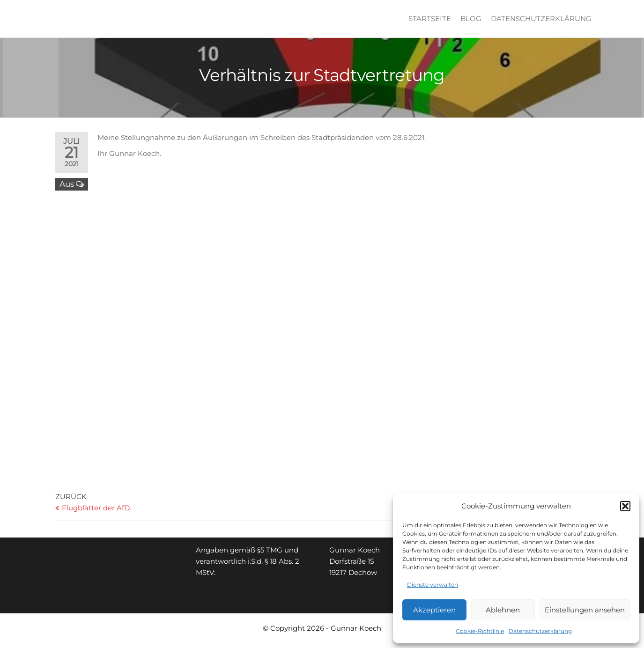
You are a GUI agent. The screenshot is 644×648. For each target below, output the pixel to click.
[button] (625, 506)
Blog (471, 18)
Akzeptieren (434, 610)
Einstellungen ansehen (585, 610)
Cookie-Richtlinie (480, 631)
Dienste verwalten (433, 585)
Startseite (430, 18)
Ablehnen (503, 610)
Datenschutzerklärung (540, 631)
